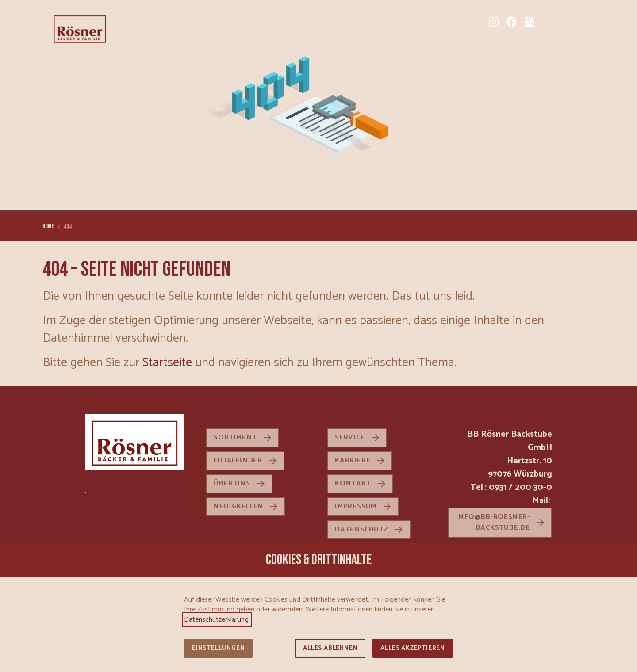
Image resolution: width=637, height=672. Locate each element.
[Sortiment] (547, 22)
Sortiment (235, 437)
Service (350, 437)
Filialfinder (238, 460)
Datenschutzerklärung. (217, 620)
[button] (587, 22)
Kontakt (353, 483)
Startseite (167, 363)
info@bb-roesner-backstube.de (493, 522)
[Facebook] (511, 22)
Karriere (353, 460)
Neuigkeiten (238, 506)
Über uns (232, 483)
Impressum (356, 506)
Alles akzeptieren (413, 648)
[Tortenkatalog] (529, 22)
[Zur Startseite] (80, 28)
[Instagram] (494, 22)
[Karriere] (564, 22)
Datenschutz (362, 529)
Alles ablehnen (330, 648)
